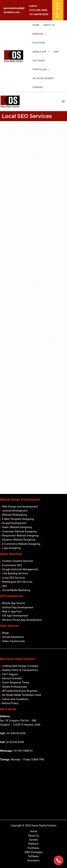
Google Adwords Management (20, 569)
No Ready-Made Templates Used (22, 695)
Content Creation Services (18, 561)
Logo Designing (11, 548)
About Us (33, 836)
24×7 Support (10, 674)
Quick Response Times (16, 682)
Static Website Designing (17, 527)
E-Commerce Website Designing (21, 544)
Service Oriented (12, 678)
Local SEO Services (14, 578)
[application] (45, 34)
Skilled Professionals (15, 687)
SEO (5, 586)
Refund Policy (10, 703)
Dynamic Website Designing (19, 540)
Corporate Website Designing (19, 531)
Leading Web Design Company (20, 666)
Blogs (6, 633)
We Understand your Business (20, 691)
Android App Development (18, 607)
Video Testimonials (13, 641)
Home (33, 831)
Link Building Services (15, 573)
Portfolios (34, 848)
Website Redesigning (15, 515)
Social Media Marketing (16, 590)
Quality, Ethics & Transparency (20, 670)
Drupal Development (14, 523)
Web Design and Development (20, 507)
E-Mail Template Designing (18, 519)
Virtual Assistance (13, 637)
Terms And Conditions (15, 699)
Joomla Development (15, 511)
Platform (33, 844)
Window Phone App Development (22, 620)
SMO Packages (33, 852)
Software (34, 856)
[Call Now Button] (59, 860)
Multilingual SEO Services (17, 582)
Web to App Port (12, 612)
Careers (34, 840)
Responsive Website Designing (20, 536)
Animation (33, 861)
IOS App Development (15, 616)
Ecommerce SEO (12, 565)
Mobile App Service (14, 603)
